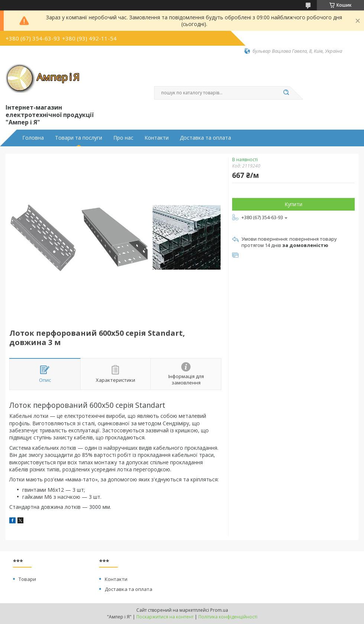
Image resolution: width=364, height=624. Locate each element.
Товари (27, 579)
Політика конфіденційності (228, 617)
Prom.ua (219, 610)
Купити (293, 204)
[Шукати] (286, 93)
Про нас (123, 138)
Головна (33, 138)
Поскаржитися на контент (165, 617)
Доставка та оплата (205, 138)
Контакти (157, 138)
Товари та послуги (79, 138)
